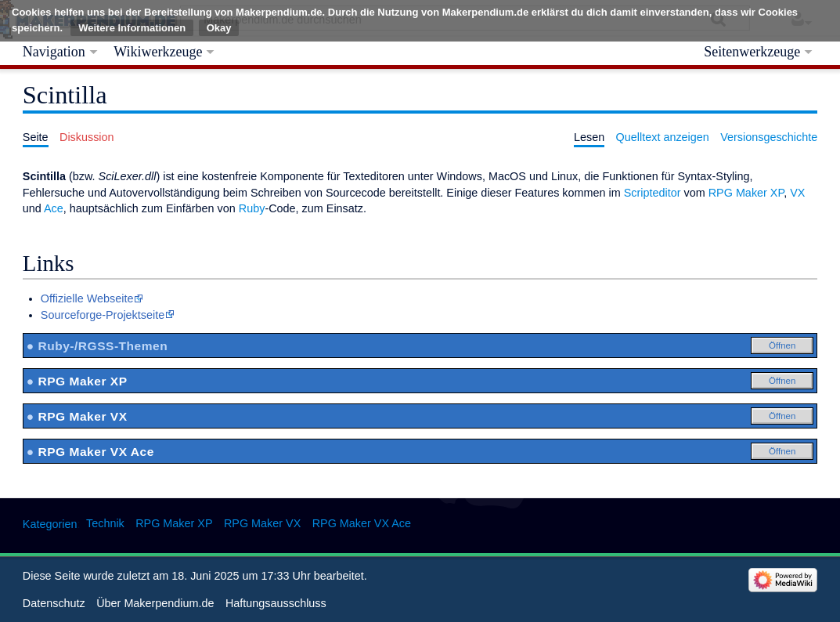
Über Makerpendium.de (155, 603)
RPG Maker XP (746, 193)
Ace (54, 208)
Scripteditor (653, 193)
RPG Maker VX (262, 523)
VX (797, 193)
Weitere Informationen (132, 28)
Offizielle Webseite (87, 298)
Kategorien (50, 523)
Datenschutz (54, 603)
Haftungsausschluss (276, 603)
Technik (105, 523)
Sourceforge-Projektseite (103, 315)
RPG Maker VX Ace (362, 523)
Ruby (252, 208)
